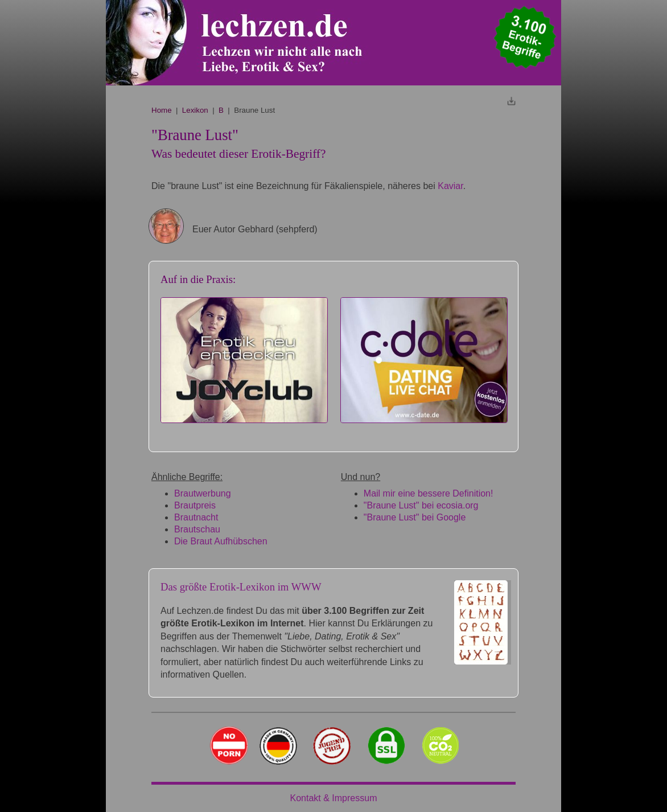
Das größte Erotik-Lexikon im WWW (241, 587)
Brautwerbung (203, 493)
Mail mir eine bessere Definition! (429, 493)
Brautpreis (195, 505)
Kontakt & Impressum (334, 798)
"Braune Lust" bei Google (415, 517)
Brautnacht (196, 517)
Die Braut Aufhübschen (221, 541)
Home (162, 110)
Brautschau (197, 529)
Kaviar (450, 186)
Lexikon (195, 110)
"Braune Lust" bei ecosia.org (421, 505)
